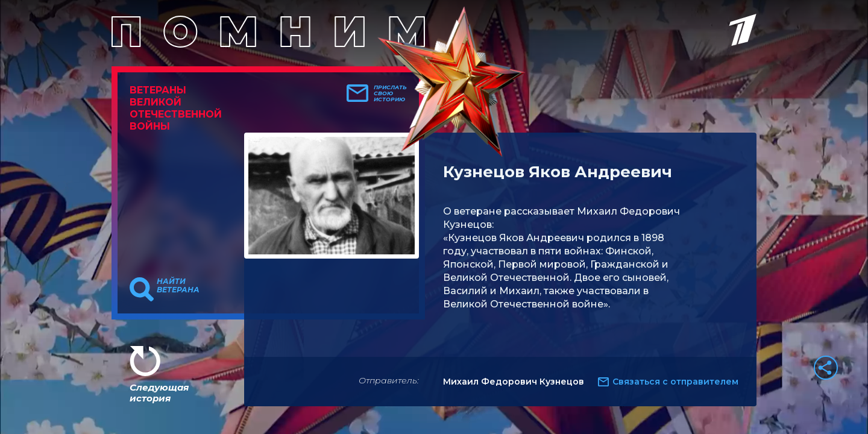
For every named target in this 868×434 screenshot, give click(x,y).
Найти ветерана (178, 286)
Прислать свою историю (390, 93)
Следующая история (159, 393)
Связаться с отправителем (675, 382)
